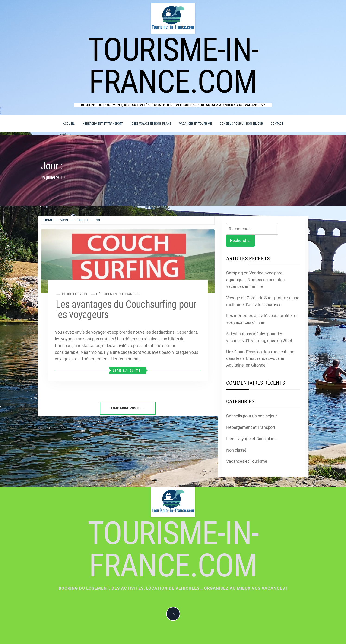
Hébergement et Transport (103, 124)
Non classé (236, 450)
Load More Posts (128, 408)
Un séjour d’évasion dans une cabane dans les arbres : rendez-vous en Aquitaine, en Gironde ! (260, 359)
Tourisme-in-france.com (173, 66)
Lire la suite (128, 371)
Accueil (69, 124)
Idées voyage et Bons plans (151, 124)
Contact (277, 124)
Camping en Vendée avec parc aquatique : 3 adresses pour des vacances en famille (255, 280)
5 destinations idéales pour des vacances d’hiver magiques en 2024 (259, 337)
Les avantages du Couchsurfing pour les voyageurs (126, 309)
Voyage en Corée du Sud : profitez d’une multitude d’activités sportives (263, 301)
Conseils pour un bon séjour (241, 124)
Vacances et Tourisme (195, 124)
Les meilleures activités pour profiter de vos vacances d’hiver (262, 319)
